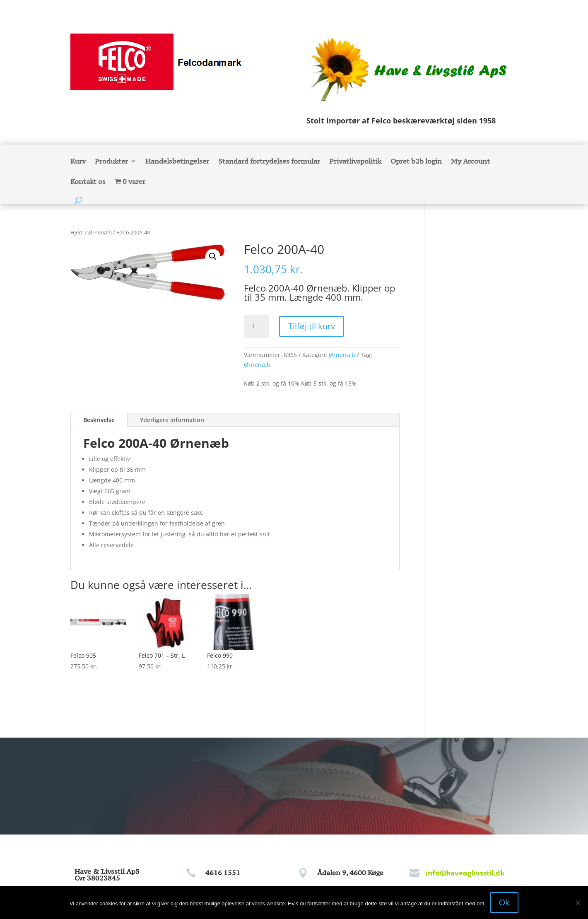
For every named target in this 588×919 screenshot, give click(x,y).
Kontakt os (88, 182)
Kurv (78, 162)
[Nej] (578, 902)
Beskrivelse (99, 420)
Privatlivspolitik (355, 162)
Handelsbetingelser (177, 162)
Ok (504, 902)
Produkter (111, 162)
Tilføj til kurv (312, 326)
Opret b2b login (416, 162)
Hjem (77, 232)
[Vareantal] (256, 326)
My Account (470, 162)
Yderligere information (172, 420)
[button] (213, 256)
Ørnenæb (100, 232)
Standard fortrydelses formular (269, 162)
